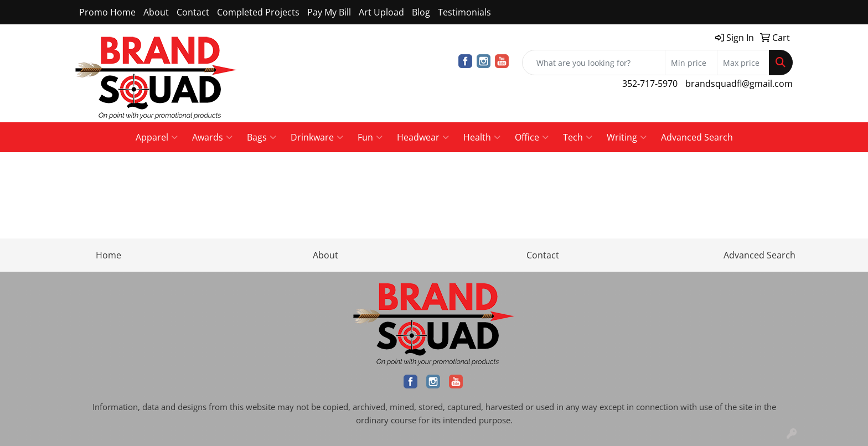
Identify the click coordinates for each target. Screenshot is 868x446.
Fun (370, 137)
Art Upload (381, 12)
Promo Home (107, 12)
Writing (627, 137)
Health (482, 137)
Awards (212, 137)
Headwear (423, 137)
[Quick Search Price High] (743, 63)
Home (108, 255)
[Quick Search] (594, 63)
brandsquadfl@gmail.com (739, 84)
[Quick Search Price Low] (691, 63)
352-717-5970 (650, 84)
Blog (421, 12)
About (156, 12)
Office (532, 137)
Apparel (157, 137)
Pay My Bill (329, 12)
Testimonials (464, 12)
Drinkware (317, 137)
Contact (193, 12)
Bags (262, 137)
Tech (578, 137)
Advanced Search (697, 137)
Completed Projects (258, 12)
